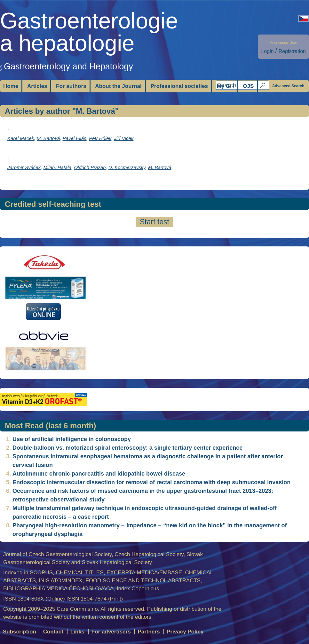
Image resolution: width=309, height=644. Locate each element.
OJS (248, 86)
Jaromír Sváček (24, 167)
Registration (292, 51)
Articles (37, 86)
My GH (226, 86)
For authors (71, 86)
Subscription (20, 632)
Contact (53, 632)
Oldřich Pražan (90, 167)
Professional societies (179, 86)
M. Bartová (48, 138)
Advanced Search (288, 86)
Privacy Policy (185, 632)
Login (267, 51)
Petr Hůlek (100, 138)
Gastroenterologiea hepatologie (89, 32)
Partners (149, 632)
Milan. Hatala (58, 167)
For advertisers (111, 632)
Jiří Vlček (124, 138)
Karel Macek (21, 138)
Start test (154, 222)
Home (11, 86)
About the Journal (118, 86)
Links (77, 632)
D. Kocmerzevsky (127, 167)
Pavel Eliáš (75, 138)
